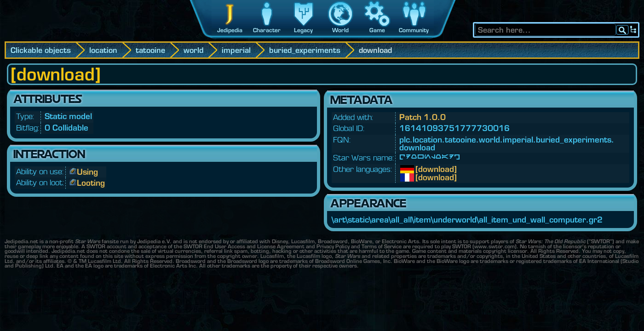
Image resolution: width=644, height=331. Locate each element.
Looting (91, 183)
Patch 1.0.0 (423, 117)
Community (414, 30)
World (340, 30)
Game (377, 30)
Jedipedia (230, 30)
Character (267, 30)
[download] (422, 169)
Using (87, 172)
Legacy (303, 30)
